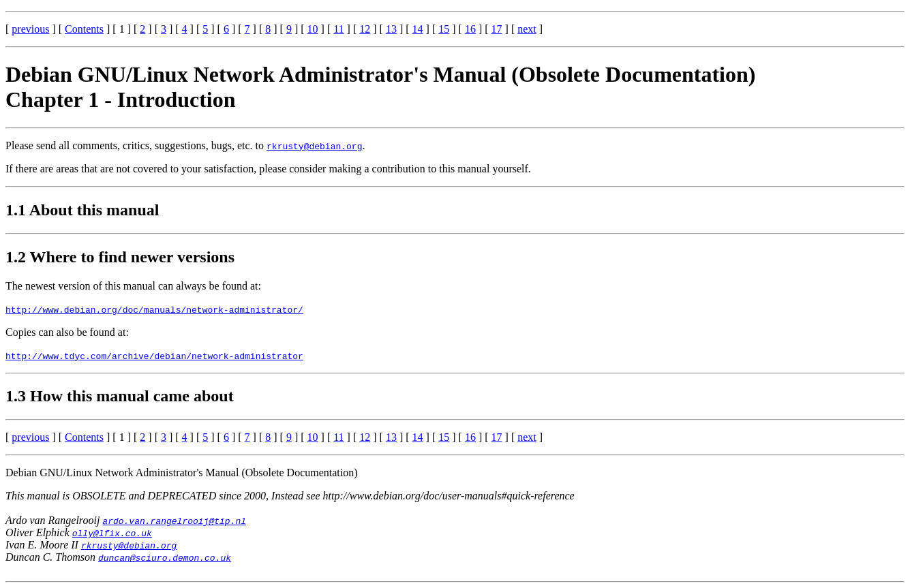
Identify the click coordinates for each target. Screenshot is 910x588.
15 (444, 29)
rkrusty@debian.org (314, 146)
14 (418, 29)
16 (470, 29)
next (527, 29)
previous (30, 29)
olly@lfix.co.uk (112, 533)
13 (391, 29)
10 (313, 29)
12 (365, 29)
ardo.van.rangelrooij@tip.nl (174, 521)
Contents (84, 29)
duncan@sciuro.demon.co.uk (165, 557)
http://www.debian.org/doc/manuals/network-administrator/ (154, 309)
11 (338, 29)
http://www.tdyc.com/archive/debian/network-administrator (154, 356)
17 (497, 29)
